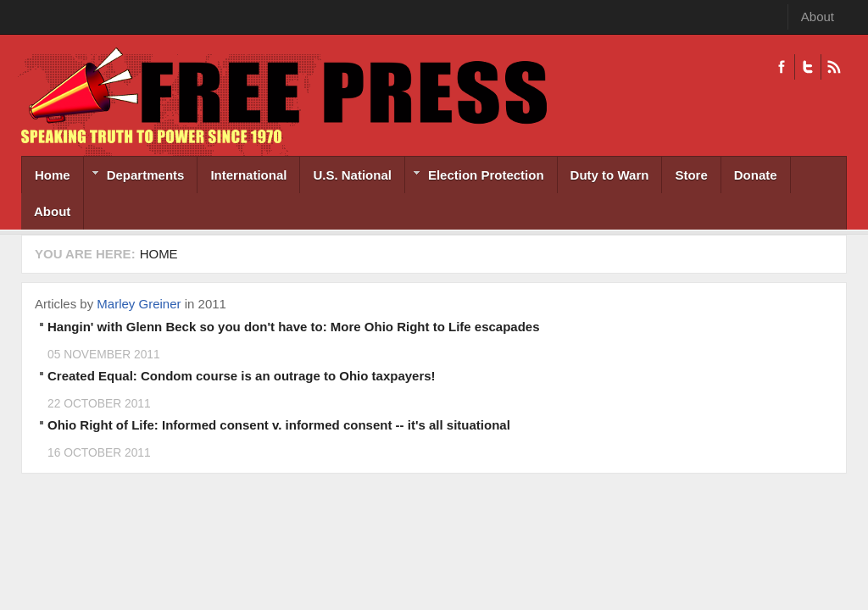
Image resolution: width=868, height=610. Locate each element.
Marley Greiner (139, 304)
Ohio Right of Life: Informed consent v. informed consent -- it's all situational (279, 425)
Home (53, 175)
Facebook (782, 67)
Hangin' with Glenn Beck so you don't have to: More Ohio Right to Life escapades (294, 327)
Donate (756, 175)
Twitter (807, 67)
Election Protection (475, 177)
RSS (834, 67)
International (248, 175)
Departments (134, 177)
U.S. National (352, 175)
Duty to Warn (610, 175)
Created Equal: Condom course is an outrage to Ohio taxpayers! (242, 376)
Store (691, 175)
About (818, 17)
